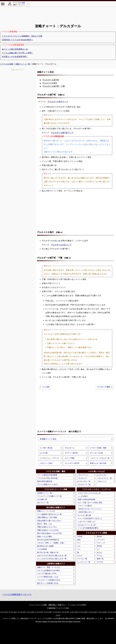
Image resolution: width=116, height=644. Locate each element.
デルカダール (70, 448)
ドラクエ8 (65, 612)
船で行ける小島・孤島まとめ (48, 552)
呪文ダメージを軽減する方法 (48, 583)
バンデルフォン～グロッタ (49, 458)
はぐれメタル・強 (84, 481)
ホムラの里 (43, 453)
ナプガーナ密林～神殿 (98, 448)
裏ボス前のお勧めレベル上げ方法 (49, 533)
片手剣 (80, 537)
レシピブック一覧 (84, 562)
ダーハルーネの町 (97, 453)
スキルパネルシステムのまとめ (89, 493)
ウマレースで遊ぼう (85, 506)
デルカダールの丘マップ (61, 245)
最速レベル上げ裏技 (45, 537)
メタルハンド (102, 481)
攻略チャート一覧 (23, 64)
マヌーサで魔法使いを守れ (47, 574)
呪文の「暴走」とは (45, 524)
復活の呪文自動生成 (45, 481)
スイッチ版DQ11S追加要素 (47, 475)
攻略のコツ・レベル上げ (46, 511)
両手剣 (99, 537)
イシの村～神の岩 (46, 448)
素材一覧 (100, 559)
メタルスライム (83, 475)
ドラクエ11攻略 (7, 64)
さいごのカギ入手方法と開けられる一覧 (52, 559)
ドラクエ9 (74, 612)
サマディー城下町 (71, 453)
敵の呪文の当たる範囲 (45, 546)
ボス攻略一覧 (42, 499)
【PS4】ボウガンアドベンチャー (90, 509)
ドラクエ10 (83, 612)
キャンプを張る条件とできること (90, 518)
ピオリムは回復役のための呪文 (49, 570)
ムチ (79, 546)
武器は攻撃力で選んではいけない (49, 521)
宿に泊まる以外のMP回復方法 (48, 540)
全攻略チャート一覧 (45, 493)
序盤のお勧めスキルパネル (47, 527)
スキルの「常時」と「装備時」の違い (51, 543)
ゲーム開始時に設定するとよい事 (49, 514)
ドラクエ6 (47, 612)
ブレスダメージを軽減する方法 (49, 580)
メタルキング (82, 478)
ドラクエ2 (13, 612)
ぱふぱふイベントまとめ (87, 525)
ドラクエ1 (4, 612)
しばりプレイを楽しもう (87, 522)
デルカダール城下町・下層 (53, 86)
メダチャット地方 (46, 463)
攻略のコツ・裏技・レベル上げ (49, 567)
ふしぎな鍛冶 (83, 496)
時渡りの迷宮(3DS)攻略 (86, 499)
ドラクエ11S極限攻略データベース (17, 595)
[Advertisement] (58, 15)
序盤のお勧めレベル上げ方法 (48, 530)
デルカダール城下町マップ (62, 133)
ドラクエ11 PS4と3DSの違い (48, 478)
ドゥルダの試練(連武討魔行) (88, 528)
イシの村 (46, 387)
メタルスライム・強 (104, 478)
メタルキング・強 (84, 484)
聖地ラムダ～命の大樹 (98, 463)
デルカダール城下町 (51, 80)
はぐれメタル (102, 475)
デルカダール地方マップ (58, 102)
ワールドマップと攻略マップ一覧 (49, 496)
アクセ (99, 556)
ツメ (79, 549)
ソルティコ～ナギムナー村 (100, 458)
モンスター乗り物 (84, 515)
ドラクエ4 (30, 612)
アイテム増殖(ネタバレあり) (48, 484)
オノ (99, 549)
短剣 (79, 540)
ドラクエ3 (21, 612)
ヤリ (79, 543)
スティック (101, 543)
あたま (99, 552)
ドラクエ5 (39, 612)
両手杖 (99, 546)
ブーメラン (101, 540)
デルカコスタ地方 (50, 83)
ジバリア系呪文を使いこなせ (48, 577)
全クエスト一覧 (43, 503)
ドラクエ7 (56, 612)
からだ (80, 556)
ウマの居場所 (42, 549)
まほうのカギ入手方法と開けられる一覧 (52, 556)
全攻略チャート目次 (48, 439)
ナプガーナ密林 (104, 387)
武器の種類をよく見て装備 (47, 517)
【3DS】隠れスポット (86, 512)
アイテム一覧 (82, 559)
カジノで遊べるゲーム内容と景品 (90, 503)
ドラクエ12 (102, 612)
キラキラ (100, 562)
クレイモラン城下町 (72, 463)
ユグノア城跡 (70, 458)
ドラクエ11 (92, 612)
